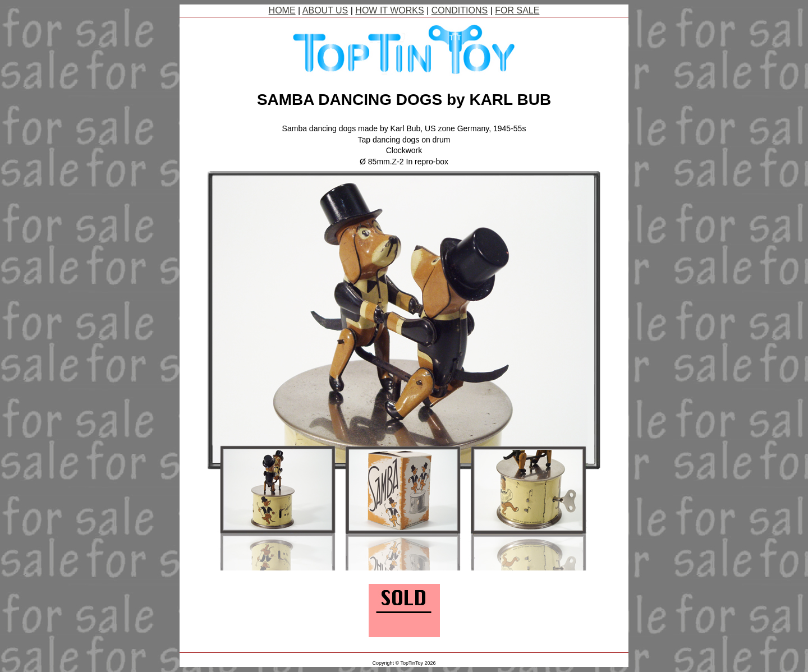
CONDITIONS (460, 10)
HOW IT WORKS (389, 10)
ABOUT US (325, 10)
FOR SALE (517, 10)
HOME (282, 10)
